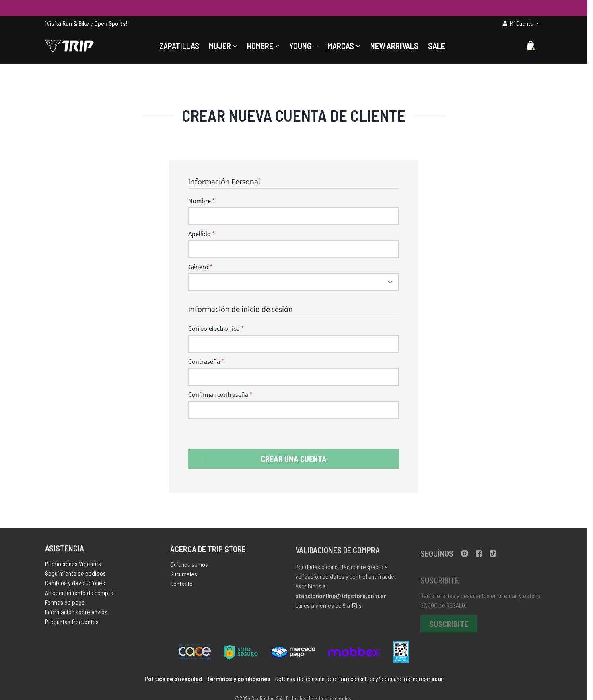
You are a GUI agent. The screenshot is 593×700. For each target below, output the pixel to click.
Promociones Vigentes (73, 566)
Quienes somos (189, 567)
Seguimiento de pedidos (75, 575)
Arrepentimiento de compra (79, 595)
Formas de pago (65, 604)
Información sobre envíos (76, 614)
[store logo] (69, 46)
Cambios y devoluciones (75, 585)
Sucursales (184, 577)
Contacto (181, 587)
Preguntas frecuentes (72, 624)
